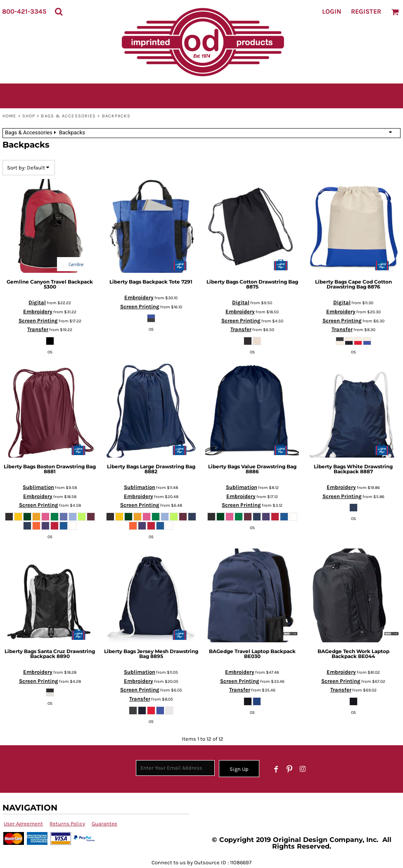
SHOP (29, 116)
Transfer (38, 329)
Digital (37, 302)
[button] (59, 12)
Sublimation (38, 487)
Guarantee (104, 824)
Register (366, 11)
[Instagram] (303, 769)
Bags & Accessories (68, 116)
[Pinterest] (289, 769)
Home (9, 116)
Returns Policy (67, 824)
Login (332, 11)
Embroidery (38, 311)
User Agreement (23, 824)
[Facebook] (276, 769)
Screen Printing (38, 321)
